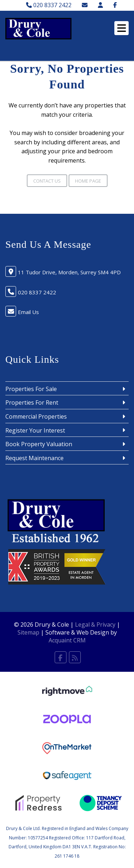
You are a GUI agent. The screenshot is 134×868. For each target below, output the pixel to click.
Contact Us (47, 181)
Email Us (28, 312)
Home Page (88, 181)
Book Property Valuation (39, 444)
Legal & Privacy (95, 625)
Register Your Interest (35, 430)
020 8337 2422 (49, 5)
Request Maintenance (34, 458)
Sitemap (28, 632)
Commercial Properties (36, 416)
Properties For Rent (32, 402)
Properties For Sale (31, 389)
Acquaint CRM (67, 640)
